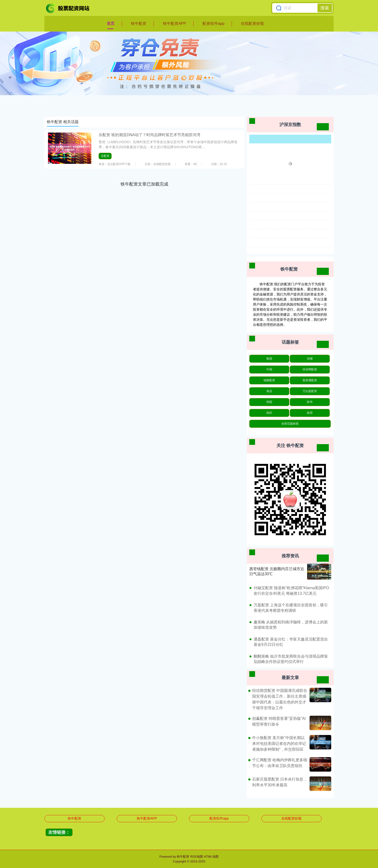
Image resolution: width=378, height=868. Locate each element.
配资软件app (213, 23)
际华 (310, 402)
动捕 (310, 359)
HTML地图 (211, 857)
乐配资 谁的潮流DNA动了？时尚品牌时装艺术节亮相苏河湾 (149, 135)
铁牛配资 (139, 23)
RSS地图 (197, 857)
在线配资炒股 (252, 23)
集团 (269, 359)
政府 (310, 413)
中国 (269, 369)
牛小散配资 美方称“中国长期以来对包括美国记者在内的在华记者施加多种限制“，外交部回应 (279, 744)
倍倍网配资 (310, 369)
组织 (269, 413)
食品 (269, 391)
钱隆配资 (269, 380)
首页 (111, 23)
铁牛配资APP (175, 23)
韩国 (269, 402)
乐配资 (105, 156)
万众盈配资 (310, 391)
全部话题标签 (290, 424)
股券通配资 (310, 380)
